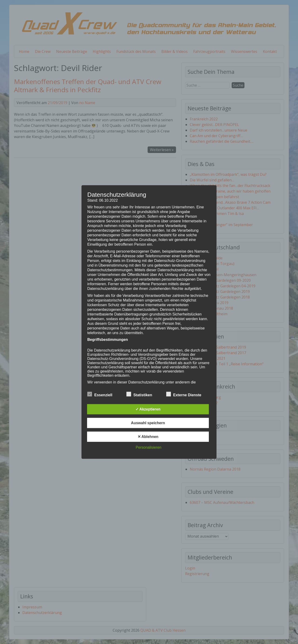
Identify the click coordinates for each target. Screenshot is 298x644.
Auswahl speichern (148, 423)
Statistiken (139, 394)
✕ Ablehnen (148, 436)
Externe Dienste (184, 394)
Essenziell (100, 394)
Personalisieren (149, 447)
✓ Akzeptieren (148, 409)
